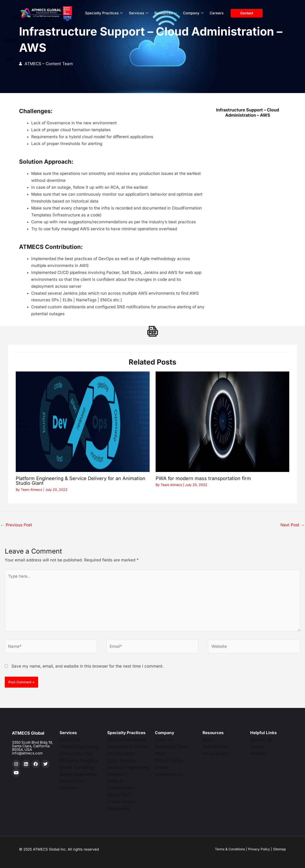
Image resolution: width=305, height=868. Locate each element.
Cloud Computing (76, 753)
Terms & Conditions (230, 849)
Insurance (117, 774)
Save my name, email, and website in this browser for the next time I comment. (88, 666)
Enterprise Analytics (79, 760)
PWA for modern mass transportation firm (203, 478)
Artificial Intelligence (127, 740)
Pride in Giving (169, 760)
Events (161, 767)
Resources (166, 13)
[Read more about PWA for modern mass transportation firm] (223, 422)
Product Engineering (79, 747)
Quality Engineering (78, 774)
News (160, 753)
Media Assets (216, 753)
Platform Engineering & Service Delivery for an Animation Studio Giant (81, 481)
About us (163, 740)
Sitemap (280, 849)
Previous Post (16, 525)
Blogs (208, 740)
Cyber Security (122, 760)
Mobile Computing (77, 767)
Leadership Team (171, 747)
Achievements (169, 774)
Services (139, 13)
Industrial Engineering (128, 767)
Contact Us (261, 740)
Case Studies (215, 747)
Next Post (292, 525)
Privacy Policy (259, 849)
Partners (258, 753)
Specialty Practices (104, 13)
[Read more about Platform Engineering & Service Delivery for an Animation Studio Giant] (83, 422)
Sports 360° (119, 795)
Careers (217, 13)
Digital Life (70, 740)
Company (193, 13)
